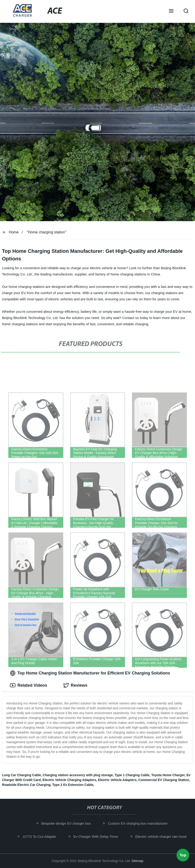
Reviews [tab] (75, 685)
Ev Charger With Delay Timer (98, 836)
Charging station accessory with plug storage (78, 775)
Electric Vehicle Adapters (117, 780)
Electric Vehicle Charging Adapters (69, 780)
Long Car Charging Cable (21, 775)
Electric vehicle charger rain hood (163, 836)
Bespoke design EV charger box (68, 823)
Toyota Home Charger (168, 775)
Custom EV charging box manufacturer (140, 823)
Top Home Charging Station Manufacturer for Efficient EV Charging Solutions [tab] (90, 673)
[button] (171, 11)
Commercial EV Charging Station (164, 780)
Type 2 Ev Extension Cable (73, 785)
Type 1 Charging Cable (132, 775)
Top (183, 856)
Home (14, 232)
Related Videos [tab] (29, 685)
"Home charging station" (46, 232)
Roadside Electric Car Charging (26, 785)
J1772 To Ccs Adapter (42, 836)
